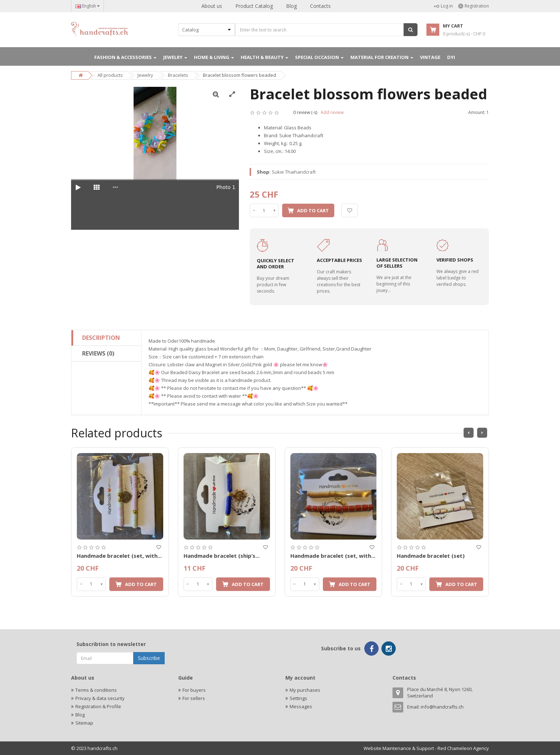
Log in (443, 6)
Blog (291, 6)
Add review (332, 112)
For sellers (194, 698)
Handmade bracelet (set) (431, 556)
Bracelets (178, 75)
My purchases (305, 690)
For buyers (194, 690)
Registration (474, 6)
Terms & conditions (96, 690)
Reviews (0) (98, 353)
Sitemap (84, 723)
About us (212, 6)
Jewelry (145, 75)
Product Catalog (254, 6)
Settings (298, 698)
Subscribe (149, 658)
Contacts (320, 6)
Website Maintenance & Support (399, 748)
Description (101, 338)
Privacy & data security (100, 698)
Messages (301, 706)
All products (110, 75)
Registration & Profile (98, 706)
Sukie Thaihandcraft (294, 172)
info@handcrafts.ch (442, 707)
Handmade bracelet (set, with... (119, 556)
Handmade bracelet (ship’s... (222, 556)
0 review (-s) (305, 112)
